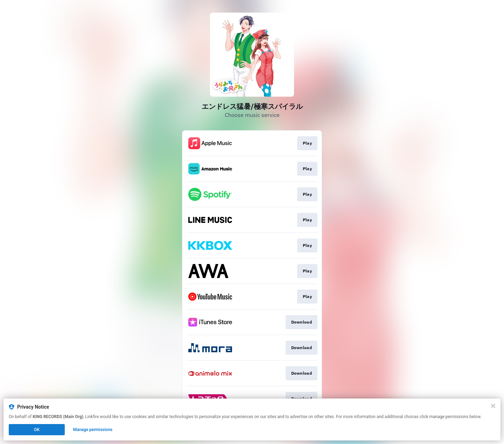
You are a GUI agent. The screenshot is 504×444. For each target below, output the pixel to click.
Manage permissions (93, 430)
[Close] (493, 406)
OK (37, 430)
